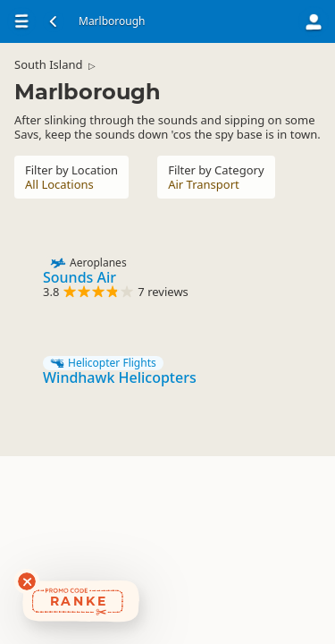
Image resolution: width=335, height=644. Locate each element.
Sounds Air (80, 277)
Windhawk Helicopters (120, 377)
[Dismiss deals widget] (27, 581)
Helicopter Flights (103, 363)
